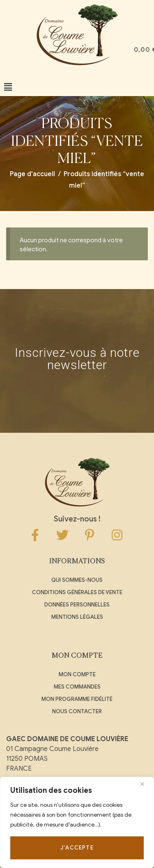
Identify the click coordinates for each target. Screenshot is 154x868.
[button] (8, 87)
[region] (77, 822)
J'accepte (77, 848)
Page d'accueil (32, 174)
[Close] (145, 784)
